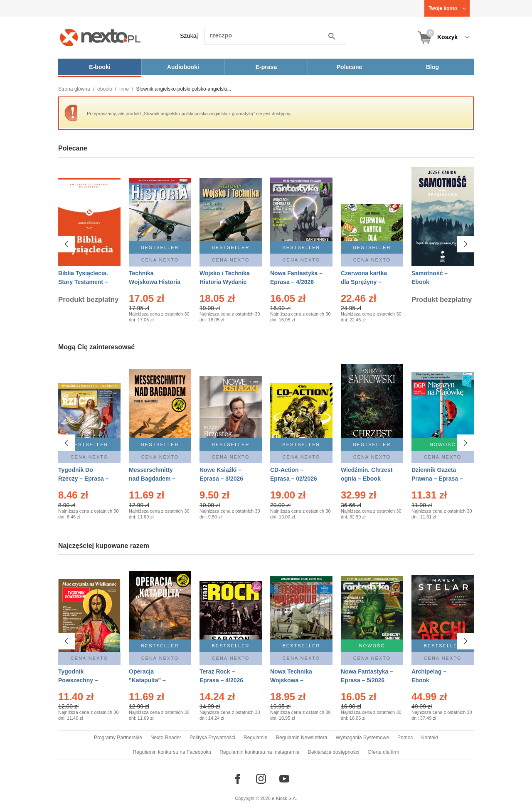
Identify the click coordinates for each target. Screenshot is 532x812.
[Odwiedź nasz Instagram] (261, 779)
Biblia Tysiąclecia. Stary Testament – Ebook (83, 282)
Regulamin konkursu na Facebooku (172, 752)
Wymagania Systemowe (362, 738)
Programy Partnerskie (118, 738)
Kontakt (430, 738)
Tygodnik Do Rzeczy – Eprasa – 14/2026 (83, 479)
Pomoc (405, 738)
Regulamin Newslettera (301, 738)
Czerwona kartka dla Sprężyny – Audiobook (364, 282)
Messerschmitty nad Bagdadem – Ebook (152, 479)
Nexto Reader (166, 738)
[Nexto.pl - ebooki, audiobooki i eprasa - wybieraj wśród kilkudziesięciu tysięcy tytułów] (100, 37)
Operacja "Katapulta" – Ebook (147, 680)
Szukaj (189, 36)
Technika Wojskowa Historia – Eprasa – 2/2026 (155, 282)
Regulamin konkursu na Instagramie (259, 752)
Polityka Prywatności (212, 738)
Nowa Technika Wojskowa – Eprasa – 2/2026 (292, 680)
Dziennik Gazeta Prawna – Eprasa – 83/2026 (437, 479)
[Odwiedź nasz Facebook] (238, 779)
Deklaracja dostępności (333, 752)
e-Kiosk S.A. (284, 798)
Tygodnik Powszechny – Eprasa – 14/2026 (82, 680)
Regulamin (255, 738)
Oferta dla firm (383, 752)
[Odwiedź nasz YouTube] (284, 779)
